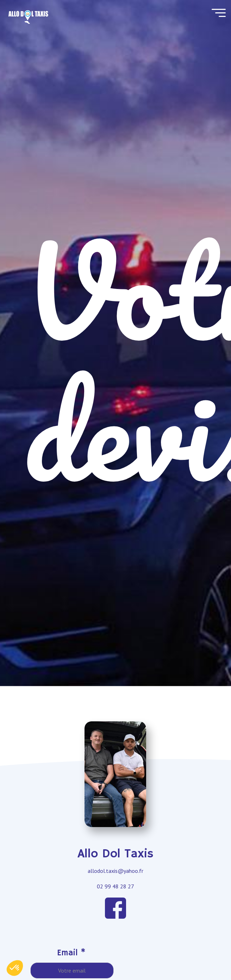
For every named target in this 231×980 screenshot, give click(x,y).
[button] (15, 968)
